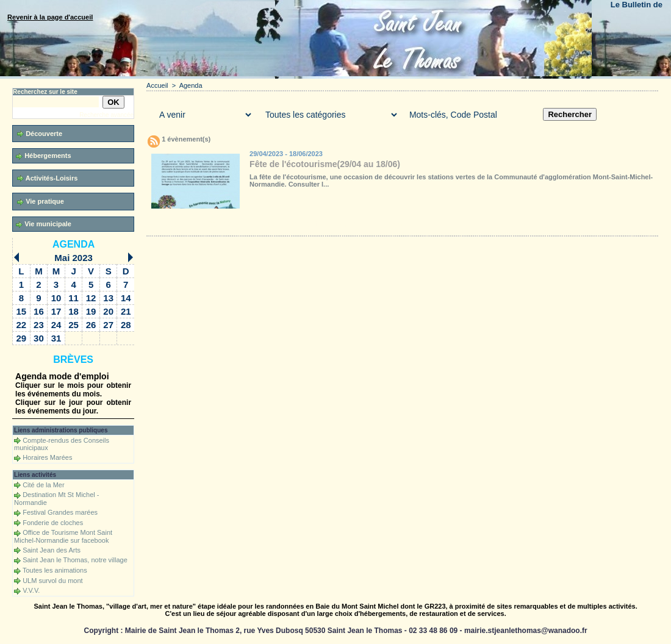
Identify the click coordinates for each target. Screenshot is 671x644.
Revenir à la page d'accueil (50, 17)
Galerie (219, 224)
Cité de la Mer (43, 485)
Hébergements (43, 156)
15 (22, 311)
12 (91, 298)
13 (108, 298)
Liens (392, 224)
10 (56, 298)
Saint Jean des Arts (52, 550)
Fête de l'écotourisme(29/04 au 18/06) (325, 164)
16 (39, 311)
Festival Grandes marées (60, 512)
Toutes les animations (55, 570)
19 (91, 311)
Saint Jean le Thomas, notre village (75, 560)
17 (56, 311)
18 (74, 311)
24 (56, 325)
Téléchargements (289, 224)
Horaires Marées (47, 457)
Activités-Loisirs (47, 178)
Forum (343, 224)
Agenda (74, 244)
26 (91, 325)
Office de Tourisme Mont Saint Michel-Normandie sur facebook (63, 536)
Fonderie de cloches (53, 523)
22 (22, 325)
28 (126, 325)
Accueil (157, 85)
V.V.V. (31, 590)
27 (108, 325)
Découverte (40, 134)
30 (39, 338)
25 (74, 325)
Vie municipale (44, 224)
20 (108, 311)
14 (126, 298)
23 (39, 325)
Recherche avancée (106, 115)
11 (74, 298)
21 (126, 311)
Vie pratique (41, 202)
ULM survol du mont (52, 581)
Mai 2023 (74, 258)
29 (22, 338)
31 (56, 338)
